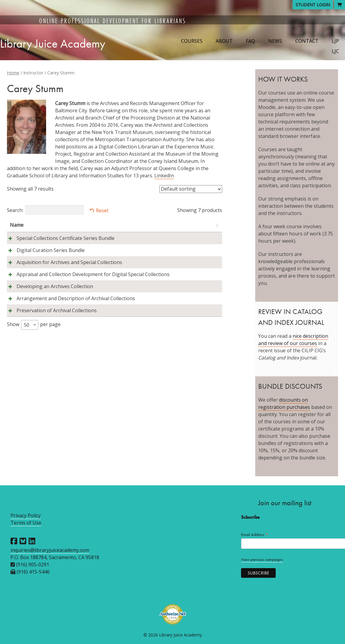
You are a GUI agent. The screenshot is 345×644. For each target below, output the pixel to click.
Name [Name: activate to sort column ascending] (17, 225)
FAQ (250, 41)
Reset (102, 210)
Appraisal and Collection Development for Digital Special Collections (37, 318)
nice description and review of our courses (293, 340)
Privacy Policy (26, 515)
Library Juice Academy (53, 44)
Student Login (313, 5)
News (275, 41)
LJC (335, 51)
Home (13, 73)
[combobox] (30, 404)
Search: (45, 210)
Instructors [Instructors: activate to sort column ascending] (87, 225)
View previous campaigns (262, 560)
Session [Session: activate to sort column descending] (168, 225)
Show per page (34, 404)
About (224, 41)
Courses (192, 41)
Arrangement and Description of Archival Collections (36, 363)
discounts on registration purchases (284, 403)
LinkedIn (164, 176)
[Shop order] (191, 189)
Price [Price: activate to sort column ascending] (203, 225)
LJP (335, 41)
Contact (307, 41)
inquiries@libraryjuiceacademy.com (50, 550)
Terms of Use (26, 523)
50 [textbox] (27, 404)
